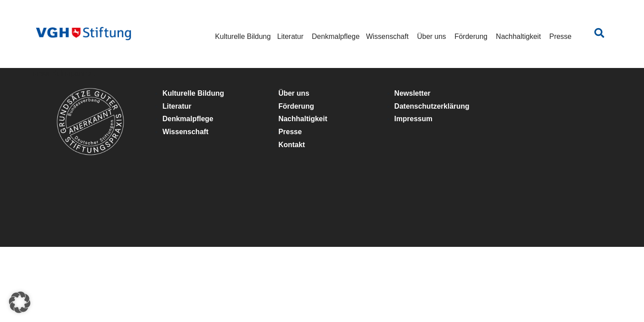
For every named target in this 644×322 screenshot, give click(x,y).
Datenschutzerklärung (432, 106)
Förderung (471, 36)
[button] (20, 302)
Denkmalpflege (336, 36)
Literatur (290, 36)
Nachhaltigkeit (519, 36)
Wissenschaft (387, 36)
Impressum (413, 119)
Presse (560, 36)
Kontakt (292, 145)
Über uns (431, 36)
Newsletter (413, 93)
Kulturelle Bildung (243, 36)
